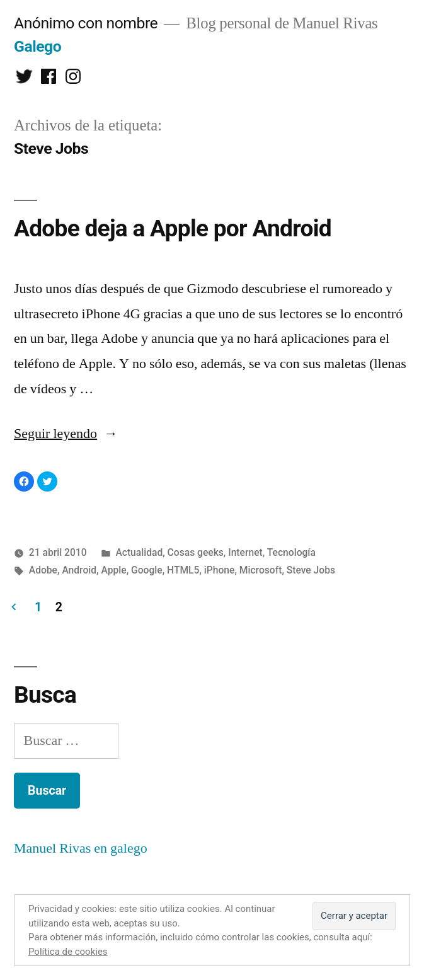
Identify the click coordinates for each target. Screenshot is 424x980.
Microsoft (261, 570)
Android (79, 570)
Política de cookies (68, 952)
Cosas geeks (196, 552)
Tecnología (291, 552)
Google (147, 570)
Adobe (43, 570)
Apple (114, 570)
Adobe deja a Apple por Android (173, 228)
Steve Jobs (311, 570)
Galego (37, 46)
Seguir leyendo (66, 434)
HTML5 (183, 570)
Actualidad (139, 552)
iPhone (220, 570)
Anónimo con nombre (86, 23)
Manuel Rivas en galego (81, 848)
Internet (245, 552)
